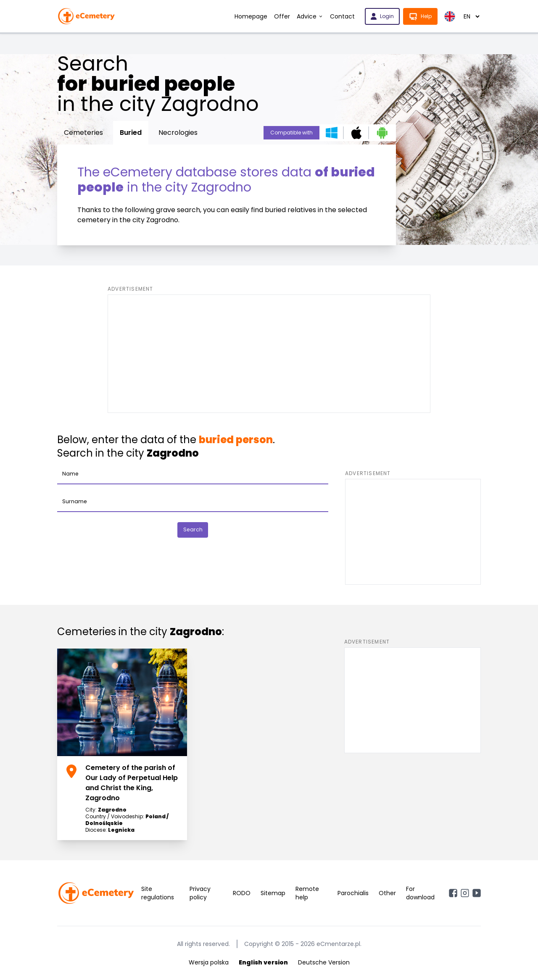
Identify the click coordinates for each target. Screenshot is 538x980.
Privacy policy (200, 893)
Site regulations (158, 893)
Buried (131, 133)
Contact (342, 16)
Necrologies (178, 133)
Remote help (307, 893)
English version (263, 962)
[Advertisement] (269, 354)
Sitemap (273, 893)
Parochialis (353, 893)
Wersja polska (209, 962)
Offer (282, 16)
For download (420, 893)
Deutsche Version (324, 962)
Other (387, 893)
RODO (242, 893)
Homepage (251, 16)
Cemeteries (83, 133)
